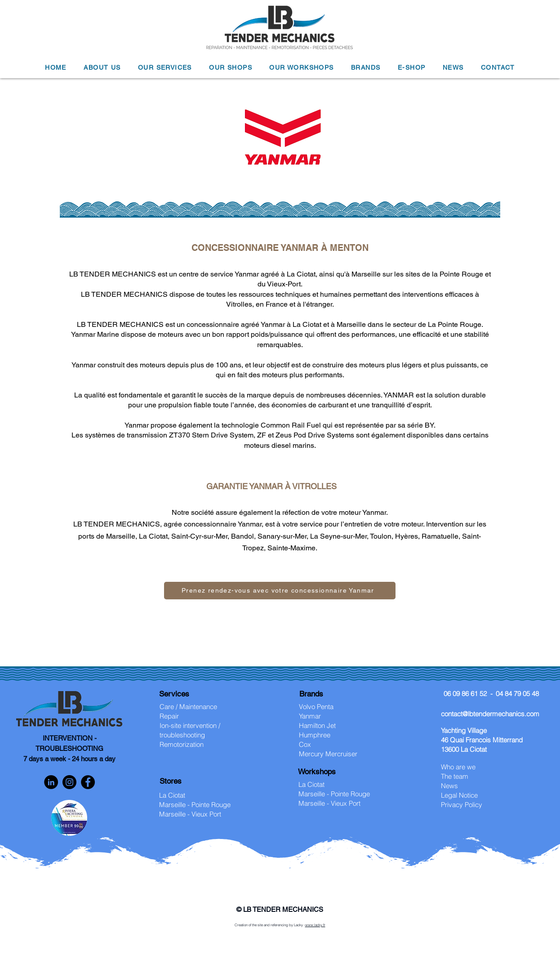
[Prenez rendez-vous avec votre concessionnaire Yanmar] (280, 591)
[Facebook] (88, 782)
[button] (102, 68)
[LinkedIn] (51, 782)
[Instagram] (69, 782)
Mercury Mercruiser (328, 754)
